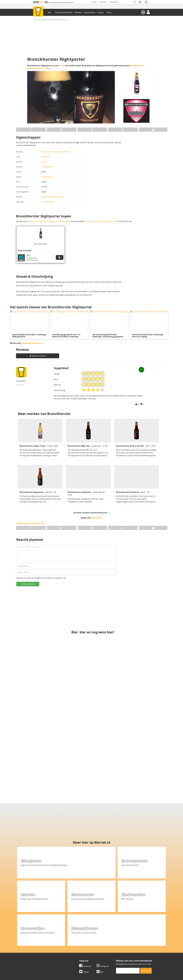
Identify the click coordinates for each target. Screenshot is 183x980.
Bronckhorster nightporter (58, 20)
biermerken (97, 517)
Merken (78, 12)
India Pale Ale (99, 491)
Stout (62, 66)
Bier (50, 12)
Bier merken (77, 946)
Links (114, 951)
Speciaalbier (47, 167)
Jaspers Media (103, 974)
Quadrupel (96, 445)
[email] (128, 928)
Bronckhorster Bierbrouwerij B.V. (56, 152)
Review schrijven (38, 355)
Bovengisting (47, 177)
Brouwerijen (90, 12)
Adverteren (103, 2)
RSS (100, 930)
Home (36, 20)
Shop (109, 12)
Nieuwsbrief (117, 956)
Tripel (50, 445)
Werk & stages (37, 951)
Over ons (34, 946)
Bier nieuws (76, 951)
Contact (94, 2)
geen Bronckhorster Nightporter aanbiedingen (49, 221)
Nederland (46, 157)
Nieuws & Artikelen (64, 12)
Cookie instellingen (39, 956)
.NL (46, 2)
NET (41, 2)
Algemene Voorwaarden (122, 946)
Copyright (116, 949)
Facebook (85, 924)
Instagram (103, 924)
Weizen (49, 491)
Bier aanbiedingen (79, 949)
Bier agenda (76, 956)
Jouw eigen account (120, 954)
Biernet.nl (78, 974)
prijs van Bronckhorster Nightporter (101, 221)
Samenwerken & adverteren (42, 954)
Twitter (84, 930)
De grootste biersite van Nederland (61, 3)
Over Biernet (114, 2)
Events (101, 12)
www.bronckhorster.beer (52, 197)
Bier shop (75, 954)
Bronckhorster (48, 202)
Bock (148, 445)
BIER (36, 2)
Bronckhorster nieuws (32, 342)
